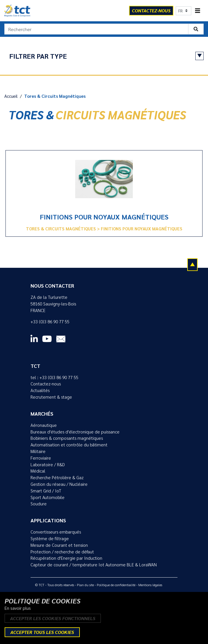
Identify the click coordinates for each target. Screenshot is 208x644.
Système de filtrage (50, 538)
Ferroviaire (41, 458)
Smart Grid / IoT (46, 491)
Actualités (40, 390)
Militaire (38, 451)
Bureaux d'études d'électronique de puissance (75, 432)
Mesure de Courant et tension (59, 545)
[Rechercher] (96, 29)
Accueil (11, 96)
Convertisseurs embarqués (56, 532)
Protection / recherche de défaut (62, 552)
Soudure (39, 504)
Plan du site (85, 585)
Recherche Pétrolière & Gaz (57, 477)
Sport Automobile (48, 497)
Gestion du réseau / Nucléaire (59, 484)
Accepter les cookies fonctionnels (53, 618)
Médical (38, 471)
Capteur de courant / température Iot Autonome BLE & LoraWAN (94, 565)
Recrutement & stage (51, 397)
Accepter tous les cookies (42, 632)
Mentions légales (150, 585)
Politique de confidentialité (116, 585)
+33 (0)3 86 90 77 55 (50, 322)
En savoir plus (18, 608)
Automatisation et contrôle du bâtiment (69, 445)
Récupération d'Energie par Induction (66, 558)
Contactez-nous (46, 384)
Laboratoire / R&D (48, 465)
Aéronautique (44, 425)
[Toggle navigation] (198, 11)
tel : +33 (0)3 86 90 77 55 (54, 377)
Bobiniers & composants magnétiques (67, 438)
